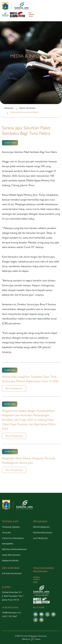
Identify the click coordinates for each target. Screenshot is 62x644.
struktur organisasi (13, 538)
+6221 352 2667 (10, 616)
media (36, 577)
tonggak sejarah (11, 527)
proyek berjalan (41, 527)
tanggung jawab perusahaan (43, 570)
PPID (35, 582)
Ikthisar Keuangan (12, 574)
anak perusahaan (11, 555)
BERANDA (9, 108)
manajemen (8, 544)
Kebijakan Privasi (10, 561)
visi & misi (6, 533)
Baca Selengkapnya (14, 388)
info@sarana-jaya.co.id (11, 612)
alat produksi (40, 538)
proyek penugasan (43, 533)
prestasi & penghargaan (14, 549)
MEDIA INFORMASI (27, 108)
